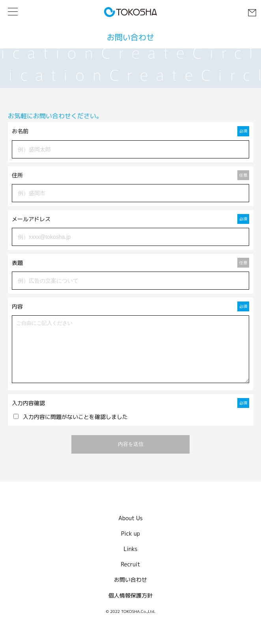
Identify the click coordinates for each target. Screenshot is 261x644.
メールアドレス (130, 219)
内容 (130, 306)
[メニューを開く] (13, 12)
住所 (130, 175)
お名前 (130, 131)
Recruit (130, 576)
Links (131, 561)
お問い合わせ (130, 591)
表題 (130, 263)
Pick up (130, 545)
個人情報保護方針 (130, 607)
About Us (130, 530)
